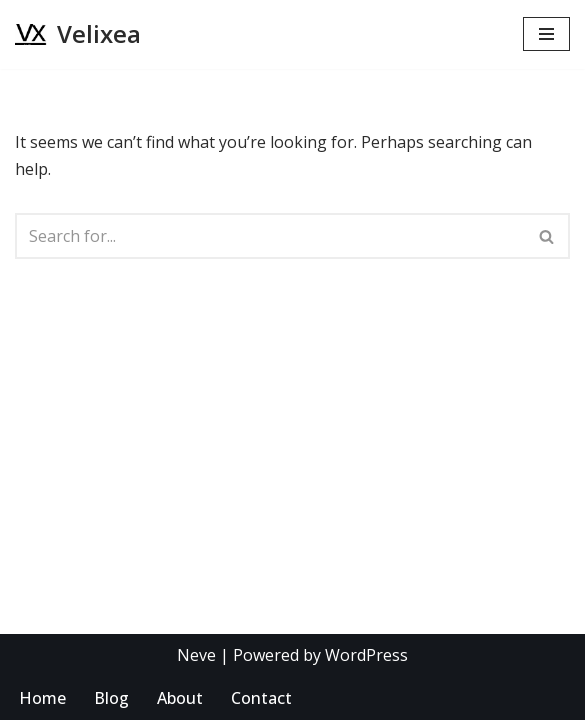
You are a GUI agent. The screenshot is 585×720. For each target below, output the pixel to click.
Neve (196, 655)
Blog (111, 698)
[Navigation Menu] (546, 34)
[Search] (270, 236)
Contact (261, 698)
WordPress (366, 655)
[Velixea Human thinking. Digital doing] (78, 34)
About (180, 698)
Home (42, 698)
